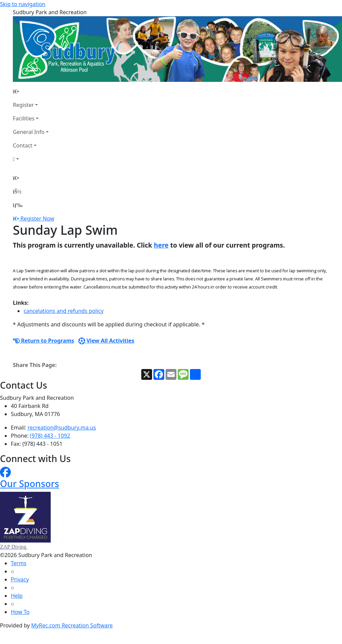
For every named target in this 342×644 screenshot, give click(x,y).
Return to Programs (43, 341)
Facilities (24, 118)
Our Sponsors (30, 484)
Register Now (37, 218)
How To (20, 612)
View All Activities (106, 341)
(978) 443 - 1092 (50, 436)
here (161, 245)
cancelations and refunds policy (64, 311)
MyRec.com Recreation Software (72, 625)
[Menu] (18, 205)
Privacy (20, 579)
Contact (23, 145)
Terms (19, 563)
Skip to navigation (23, 4)
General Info (29, 132)
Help (17, 596)
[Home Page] (31, 91)
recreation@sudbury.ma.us (62, 428)
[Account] (31, 159)
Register (23, 105)
